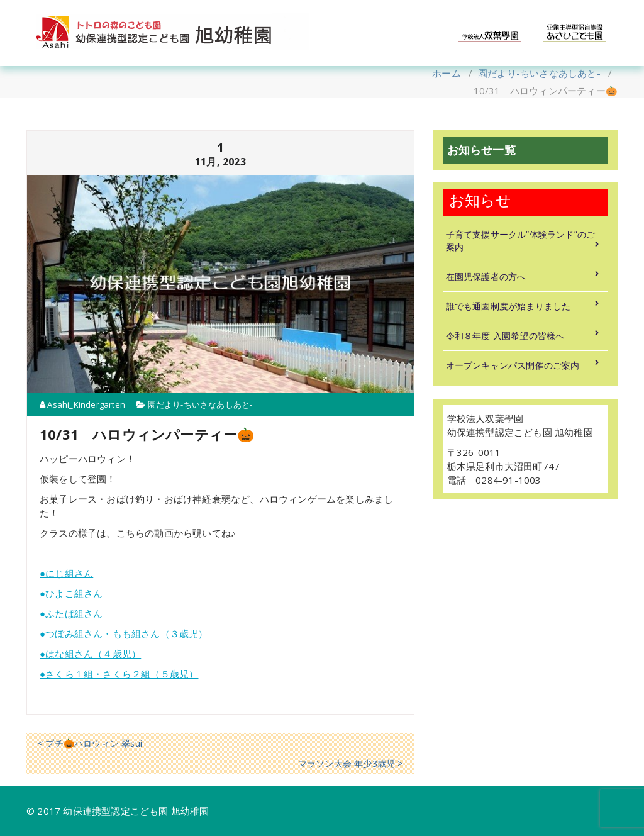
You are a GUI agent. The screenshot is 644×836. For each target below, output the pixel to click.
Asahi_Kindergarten (82, 404)
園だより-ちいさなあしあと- (539, 73)
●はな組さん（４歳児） (90, 654)
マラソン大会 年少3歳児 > (351, 763)
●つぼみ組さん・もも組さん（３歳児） (124, 633)
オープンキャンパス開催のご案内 (513, 365)
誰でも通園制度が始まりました (508, 306)
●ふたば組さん (71, 613)
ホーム (447, 73)
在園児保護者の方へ (486, 276)
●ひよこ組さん (71, 593)
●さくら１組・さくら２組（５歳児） (119, 674)
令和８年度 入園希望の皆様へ (505, 336)
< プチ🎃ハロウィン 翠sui (90, 743)
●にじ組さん (66, 573)
